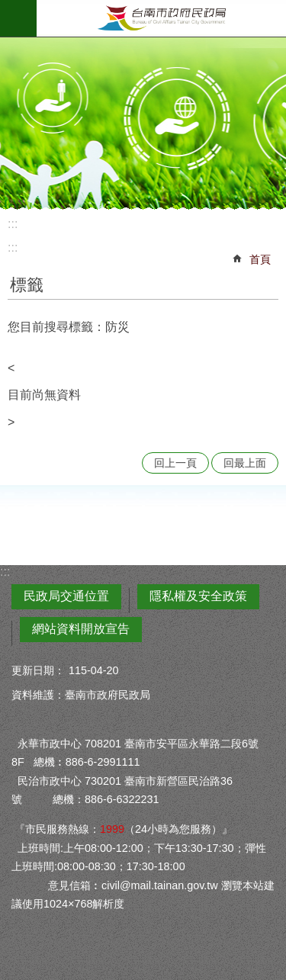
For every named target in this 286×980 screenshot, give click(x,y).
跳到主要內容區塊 (8, 8)
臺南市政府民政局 (161, 18)
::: (13, 224)
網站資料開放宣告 (81, 629)
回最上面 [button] (245, 463)
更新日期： (38, 670)
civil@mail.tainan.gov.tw (160, 885)
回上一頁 (175, 463)
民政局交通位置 (66, 596)
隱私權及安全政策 (198, 596)
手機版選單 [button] (18, 18)
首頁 (260, 259)
